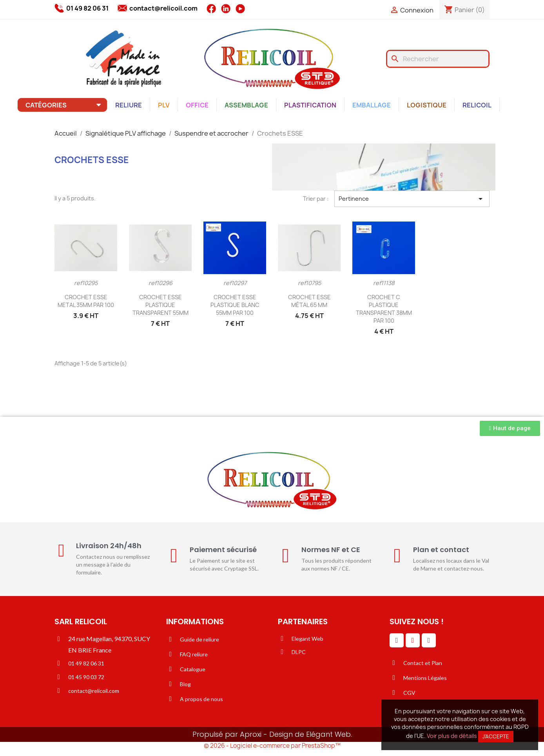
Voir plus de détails (452, 736)
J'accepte (496, 736)
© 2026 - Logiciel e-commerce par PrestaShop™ (272, 746)
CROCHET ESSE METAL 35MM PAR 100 (86, 301)
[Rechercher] (438, 59)
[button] (510, 428)
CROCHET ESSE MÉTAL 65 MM (309, 301)
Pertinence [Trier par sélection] (412, 199)
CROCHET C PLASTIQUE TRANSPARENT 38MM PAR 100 (384, 309)
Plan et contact (441, 550)
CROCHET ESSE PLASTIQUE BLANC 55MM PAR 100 (235, 305)
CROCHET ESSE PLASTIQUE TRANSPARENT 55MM (160, 305)
